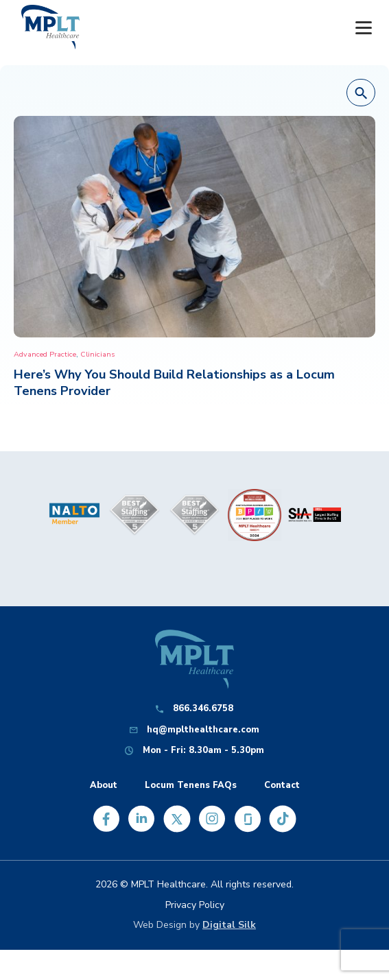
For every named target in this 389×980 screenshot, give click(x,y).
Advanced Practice (45, 354)
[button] (361, 93)
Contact (282, 786)
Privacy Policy (195, 905)
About (104, 786)
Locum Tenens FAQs (191, 786)
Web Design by (194, 925)
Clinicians (97, 354)
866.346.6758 (203, 709)
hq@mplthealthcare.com (203, 730)
